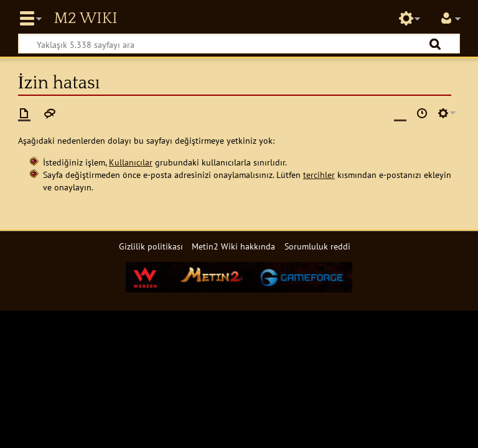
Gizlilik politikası (151, 246)
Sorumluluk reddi (317, 246)
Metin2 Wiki (85, 19)
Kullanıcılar (131, 162)
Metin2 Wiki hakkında (233, 246)
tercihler (319, 175)
